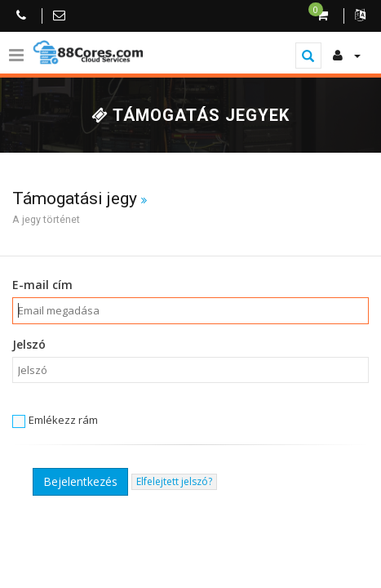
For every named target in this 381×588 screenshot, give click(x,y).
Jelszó (29, 344)
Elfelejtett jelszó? (174, 481)
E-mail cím (42, 285)
